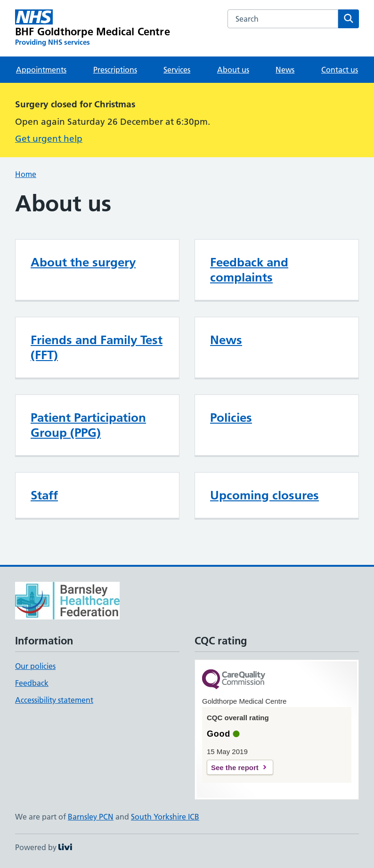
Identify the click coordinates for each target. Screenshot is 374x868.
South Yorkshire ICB (165, 817)
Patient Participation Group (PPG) (88, 425)
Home (26, 174)
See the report (235, 768)
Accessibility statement (54, 700)
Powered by (44, 847)
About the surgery (83, 262)
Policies (231, 418)
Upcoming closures (264, 495)
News (285, 70)
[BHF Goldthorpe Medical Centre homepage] (93, 28)
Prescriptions (115, 70)
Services (177, 70)
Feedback (32, 683)
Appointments (41, 70)
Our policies (35, 666)
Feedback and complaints (249, 270)
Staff (44, 495)
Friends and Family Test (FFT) (97, 347)
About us (233, 70)
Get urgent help (49, 139)
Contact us (340, 70)
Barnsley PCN (91, 817)
